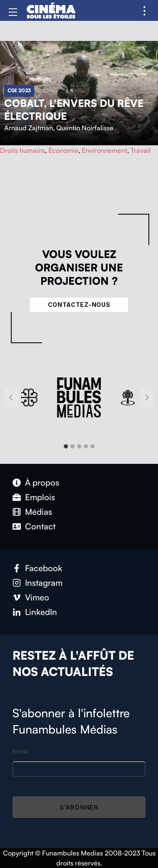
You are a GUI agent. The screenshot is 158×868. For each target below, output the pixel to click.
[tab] (66, 446)
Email (20, 751)
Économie (63, 150)
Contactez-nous (79, 305)
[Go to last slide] (11, 397)
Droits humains (23, 150)
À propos (42, 482)
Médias (39, 512)
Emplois (40, 497)
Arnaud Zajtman (29, 128)
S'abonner (79, 807)
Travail (140, 150)
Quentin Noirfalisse (85, 128)
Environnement (104, 150)
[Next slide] (147, 397)
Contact (40, 526)
